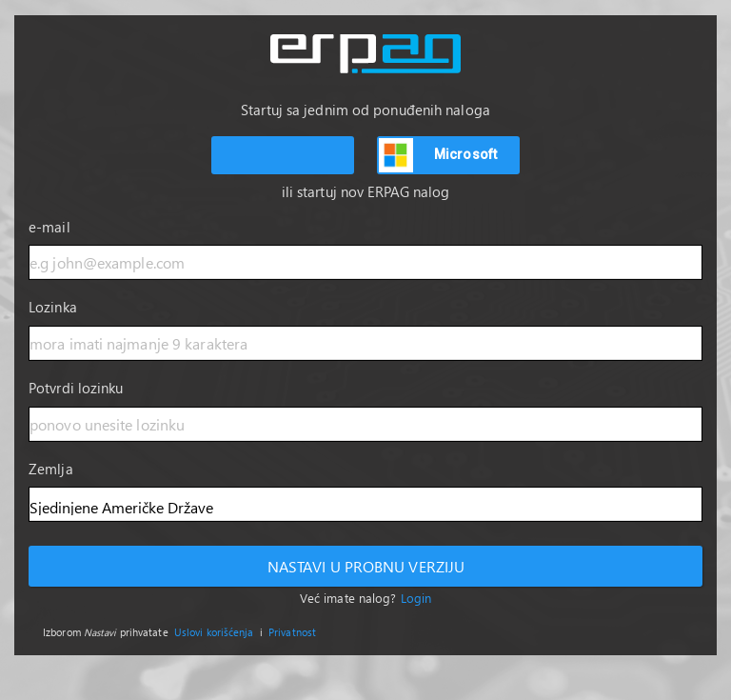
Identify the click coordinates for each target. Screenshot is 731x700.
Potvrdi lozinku (76, 388)
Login (416, 598)
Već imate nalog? (365, 598)
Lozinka (53, 307)
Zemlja (51, 469)
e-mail (49, 227)
